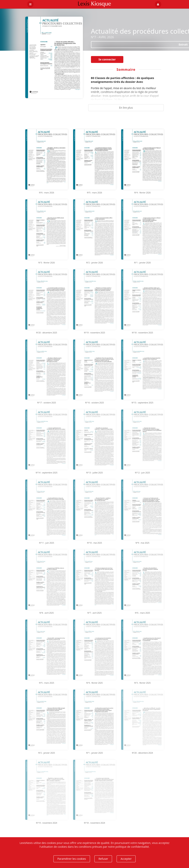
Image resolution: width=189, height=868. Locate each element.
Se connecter (107, 59)
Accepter (126, 859)
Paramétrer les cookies (72, 859)
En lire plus (126, 108)
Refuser (103, 859)
